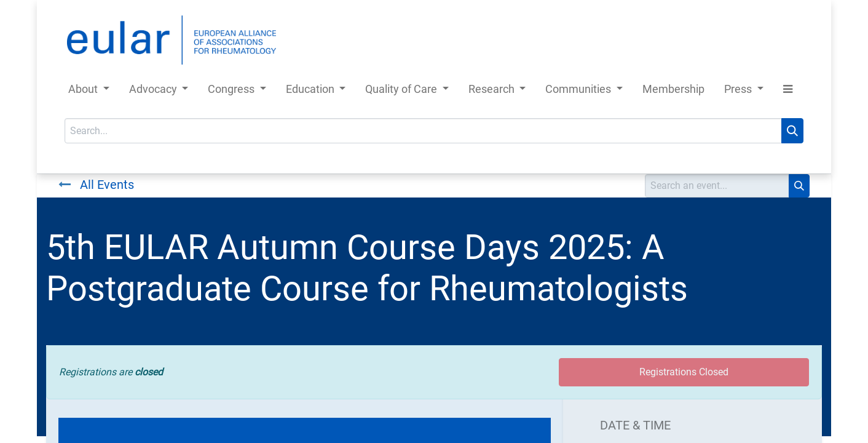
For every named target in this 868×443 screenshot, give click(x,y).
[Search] (792, 131)
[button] (788, 91)
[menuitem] (673, 91)
